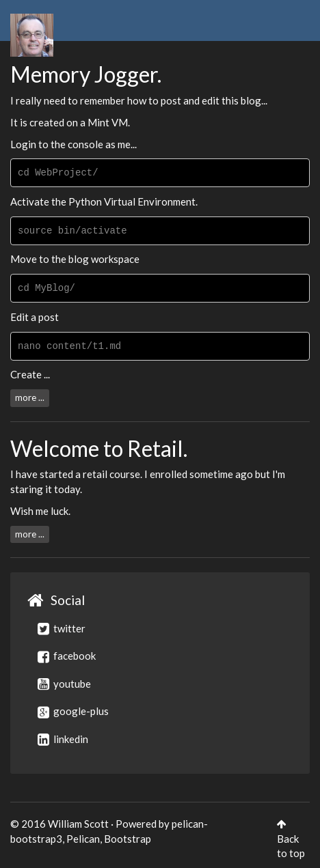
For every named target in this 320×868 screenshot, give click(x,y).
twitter (62, 628)
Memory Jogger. (86, 74)
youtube (64, 684)
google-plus (73, 711)
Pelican (83, 839)
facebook (67, 656)
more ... (30, 397)
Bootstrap (128, 839)
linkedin (63, 739)
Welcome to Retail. (99, 448)
